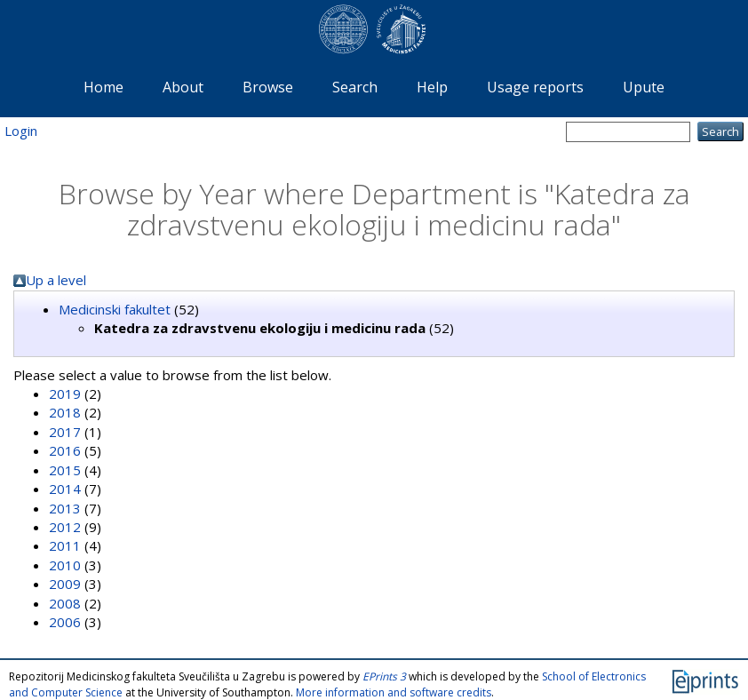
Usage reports (535, 87)
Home (103, 87)
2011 (65, 545)
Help (432, 87)
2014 (65, 489)
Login (21, 131)
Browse (268, 87)
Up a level (56, 280)
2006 (65, 622)
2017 (65, 432)
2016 (65, 450)
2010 (65, 565)
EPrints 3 (384, 676)
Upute (644, 87)
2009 (65, 584)
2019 (65, 394)
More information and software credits (394, 692)
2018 (65, 412)
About (183, 87)
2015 (65, 470)
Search (355, 87)
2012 (65, 527)
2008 (65, 603)
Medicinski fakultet (115, 309)
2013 (65, 508)
